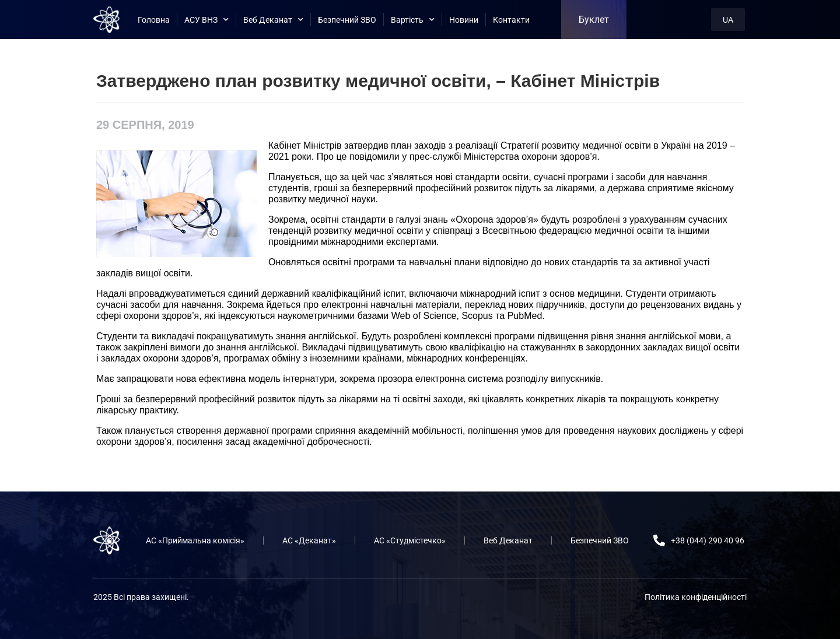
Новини (464, 20)
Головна (154, 20)
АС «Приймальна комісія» (195, 540)
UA (728, 20)
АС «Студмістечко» (410, 540)
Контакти (511, 20)
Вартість (413, 20)
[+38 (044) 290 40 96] (659, 540)
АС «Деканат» (309, 540)
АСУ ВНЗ (206, 20)
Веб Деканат (273, 20)
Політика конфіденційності (696, 597)
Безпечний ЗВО (347, 20)
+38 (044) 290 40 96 (708, 540)
